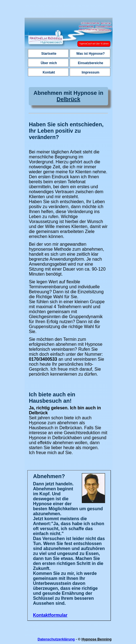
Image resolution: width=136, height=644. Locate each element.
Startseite (49, 54)
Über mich (49, 63)
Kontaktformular (50, 615)
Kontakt (49, 72)
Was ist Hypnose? (91, 54)
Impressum (90, 72)
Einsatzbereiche (91, 63)
